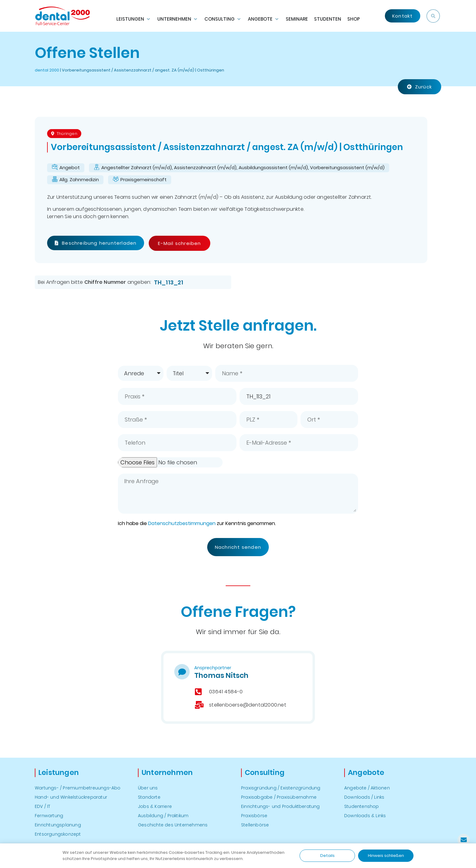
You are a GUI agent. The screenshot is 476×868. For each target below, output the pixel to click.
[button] (433, 16)
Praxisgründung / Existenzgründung (281, 788)
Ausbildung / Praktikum (163, 816)
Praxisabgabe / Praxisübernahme (279, 797)
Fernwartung (49, 816)
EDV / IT (43, 806)
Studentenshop (362, 806)
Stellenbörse (255, 825)
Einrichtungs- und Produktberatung (280, 806)
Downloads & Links (365, 816)
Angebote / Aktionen (367, 788)
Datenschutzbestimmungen (182, 523)
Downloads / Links (364, 797)
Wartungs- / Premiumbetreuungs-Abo (78, 788)
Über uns (148, 788)
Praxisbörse (254, 816)
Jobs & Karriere (155, 806)
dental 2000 (47, 70)
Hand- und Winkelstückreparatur (71, 797)
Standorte (149, 797)
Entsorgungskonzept (58, 834)
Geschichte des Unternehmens (173, 825)
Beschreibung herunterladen (96, 243)
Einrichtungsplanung (58, 825)
